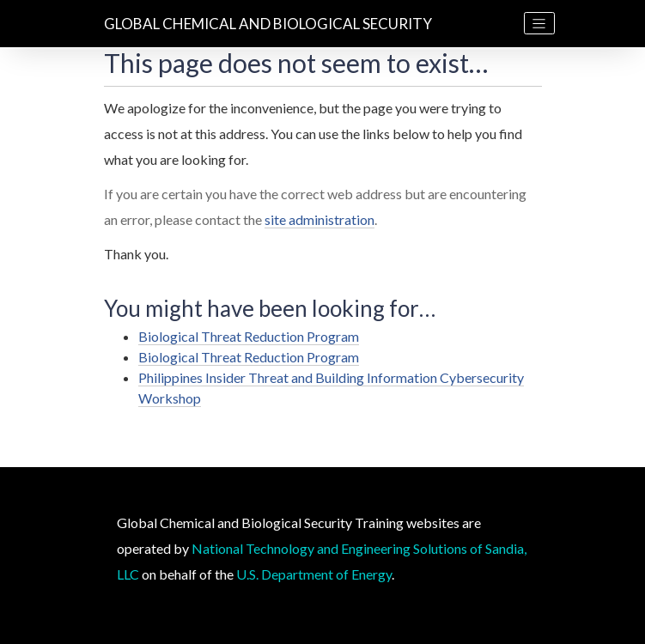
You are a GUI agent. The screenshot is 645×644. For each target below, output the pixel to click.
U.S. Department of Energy (314, 574)
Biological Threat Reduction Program (249, 336)
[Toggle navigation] (539, 23)
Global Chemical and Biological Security (268, 24)
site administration (319, 219)
